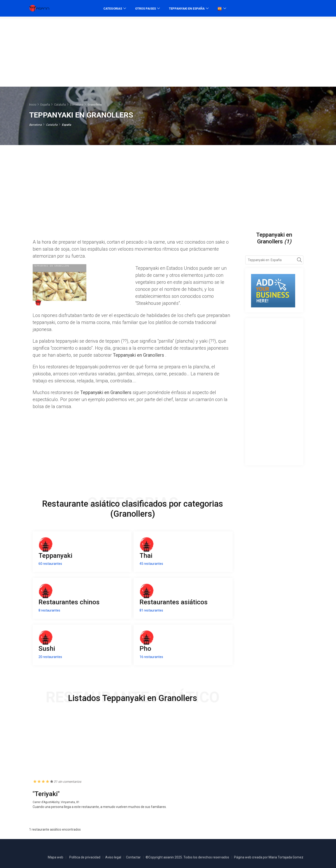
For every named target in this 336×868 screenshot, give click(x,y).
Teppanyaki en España (187, 9)
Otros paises (145, 9)
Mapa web (56, 857)
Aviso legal (113, 857)
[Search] (299, 261)
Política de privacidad (85, 857)
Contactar (133, 857)
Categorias (113, 9)
